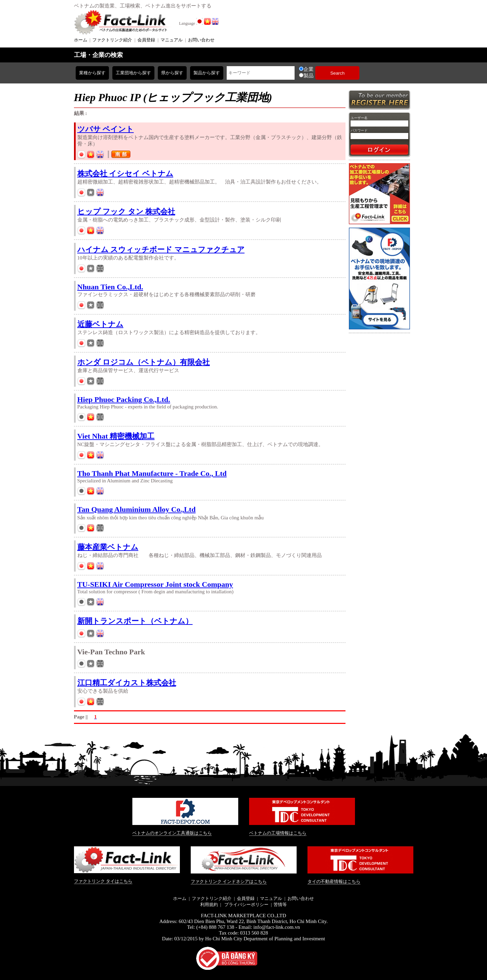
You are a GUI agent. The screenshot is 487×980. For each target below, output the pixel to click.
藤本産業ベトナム (108, 547)
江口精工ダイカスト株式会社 (127, 683)
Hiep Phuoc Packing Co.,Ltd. (124, 399)
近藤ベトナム (100, 324)
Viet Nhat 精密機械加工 (116, 436)
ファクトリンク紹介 (112, 40)
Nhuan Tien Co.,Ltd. (110, 287)
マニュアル (172, 40)
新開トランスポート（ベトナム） (135, 621)
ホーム (81, 40)
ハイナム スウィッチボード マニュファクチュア (161, 249)
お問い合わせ (201, 40)
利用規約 (209, 905)
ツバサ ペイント (106, 129)
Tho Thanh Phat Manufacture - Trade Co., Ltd (152, 473)
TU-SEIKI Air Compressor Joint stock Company (155, 584)
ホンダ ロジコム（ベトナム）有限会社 (144, 362)
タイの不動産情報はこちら (334, 881)
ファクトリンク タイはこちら (103, 881)
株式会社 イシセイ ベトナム (125, 174)
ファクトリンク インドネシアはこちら (229, 881)
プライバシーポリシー (246, 905)
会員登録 (146, 40)
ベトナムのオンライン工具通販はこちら (172, 833)
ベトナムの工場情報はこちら (278, 833)
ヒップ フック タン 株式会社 (126, 212)
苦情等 (280, 905)
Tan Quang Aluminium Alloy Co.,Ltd (137, 509)
